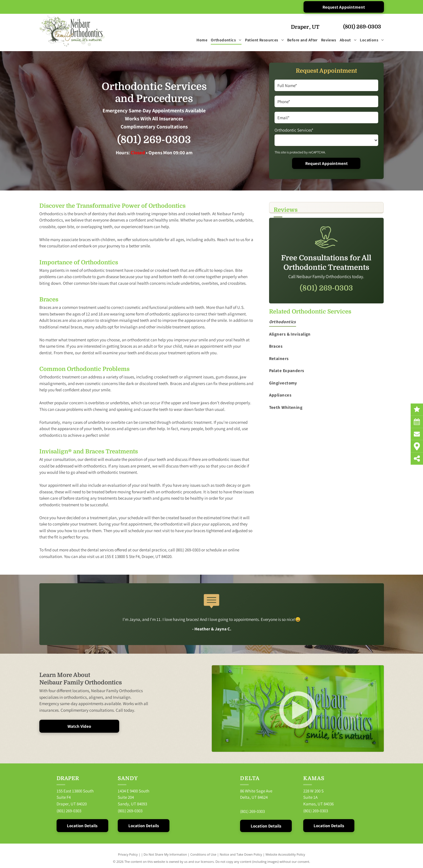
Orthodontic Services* (294, 130)
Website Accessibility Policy (285, 854)
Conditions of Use (203, 854)
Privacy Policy (128, 854)
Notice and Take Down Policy (241, 854)
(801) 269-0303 (362, 27)
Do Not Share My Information (165, 854)
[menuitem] (200, 40)
